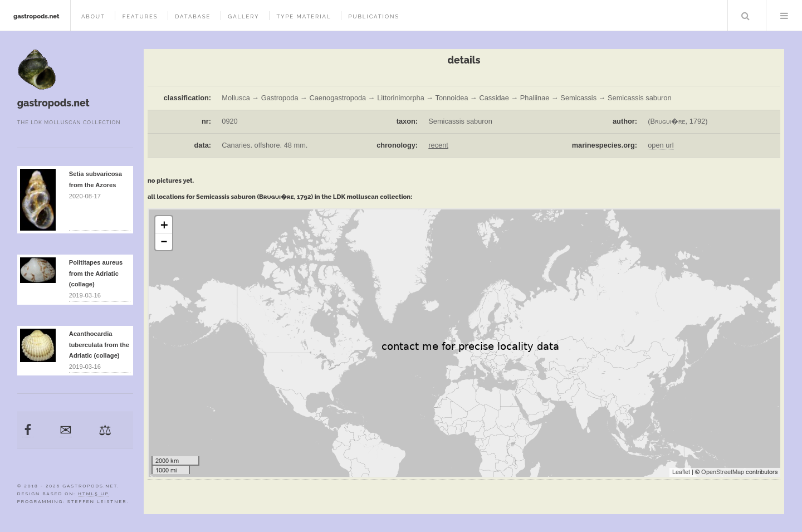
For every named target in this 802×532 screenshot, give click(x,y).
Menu (784, 16)
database (193, 16)
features (140, 16)
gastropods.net (36, 16)
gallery (243, 16)
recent (438, 145)
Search (746, 16)
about (93, 16)
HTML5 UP (93, 494)
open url (661, 145)
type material (304, 16)
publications (374, 16)
